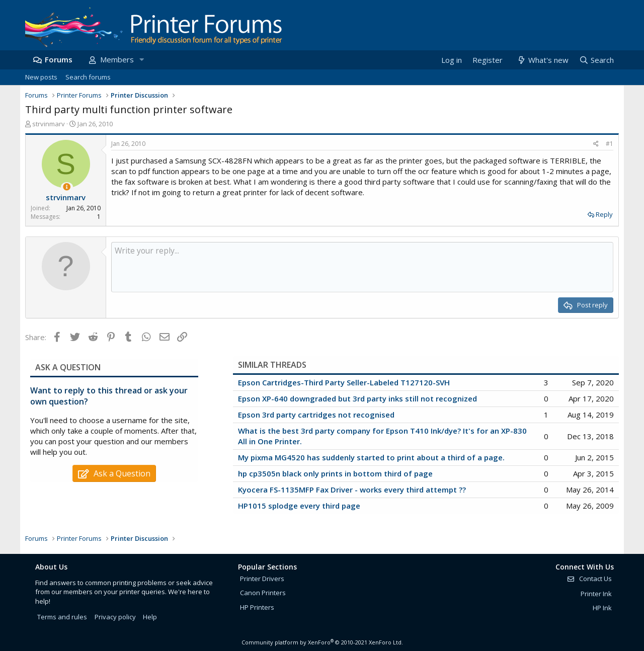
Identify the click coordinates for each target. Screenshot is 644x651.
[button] (141, 60)
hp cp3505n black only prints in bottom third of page (335, 473)
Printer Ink (596, 594)
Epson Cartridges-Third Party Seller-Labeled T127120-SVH (344, 382)
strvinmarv (49, 124)
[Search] (596, 60)
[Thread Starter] (67, 187)
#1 (610, 144)
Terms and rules (62, 617)
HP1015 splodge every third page (299, 506)
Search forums (88, 77)
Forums (59, 59)
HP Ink (602, 608)
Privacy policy (115, 617)
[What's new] (542, 60)
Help (150, 617)
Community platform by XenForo (322, 642)
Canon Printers (263, 593)
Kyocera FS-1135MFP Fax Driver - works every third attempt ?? (352, 490)
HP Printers (257, 607)
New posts (41, 77)
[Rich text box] (362, 267)
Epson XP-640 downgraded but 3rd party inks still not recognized (357, 398)
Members (117, 59)
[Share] (596, 144)
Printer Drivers (262, 579)
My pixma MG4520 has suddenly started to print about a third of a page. (371, 457)
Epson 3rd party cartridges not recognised (316, 415)
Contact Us (589, 579)
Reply (604, 214)
